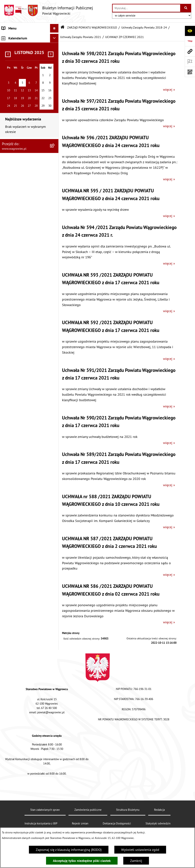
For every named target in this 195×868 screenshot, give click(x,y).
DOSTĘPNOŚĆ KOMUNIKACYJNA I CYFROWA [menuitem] (25, 578)
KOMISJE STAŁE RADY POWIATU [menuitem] (25, 488)
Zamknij (136, 861)
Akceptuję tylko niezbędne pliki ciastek (82, 861)
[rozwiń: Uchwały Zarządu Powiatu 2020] (55, 391)
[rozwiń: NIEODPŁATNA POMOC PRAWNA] (55, 659)
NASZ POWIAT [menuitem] (12, 51)
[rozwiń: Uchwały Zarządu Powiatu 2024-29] (55, 89)
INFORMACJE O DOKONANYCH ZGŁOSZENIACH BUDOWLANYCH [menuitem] (25, 679)
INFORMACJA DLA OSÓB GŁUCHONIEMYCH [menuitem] (19, 591)
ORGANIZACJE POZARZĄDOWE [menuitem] (24, 650)
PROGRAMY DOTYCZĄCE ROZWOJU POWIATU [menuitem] (19, 631)
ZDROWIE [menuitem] (9, 668)
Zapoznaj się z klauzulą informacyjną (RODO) (69, 850)
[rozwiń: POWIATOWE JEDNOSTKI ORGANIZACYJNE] (55, 527)
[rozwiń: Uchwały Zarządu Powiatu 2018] (55, 423)
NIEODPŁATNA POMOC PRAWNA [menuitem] (25, 659)
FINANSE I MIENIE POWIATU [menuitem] (23, 620)
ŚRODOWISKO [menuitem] (12, 642)
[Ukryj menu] (54, 28)
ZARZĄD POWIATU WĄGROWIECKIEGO (92, 27)
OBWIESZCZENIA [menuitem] (14, 549)
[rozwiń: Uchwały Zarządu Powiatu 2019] (55, 407)
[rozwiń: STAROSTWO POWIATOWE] (55, 505)
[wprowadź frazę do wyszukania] (146, 8)
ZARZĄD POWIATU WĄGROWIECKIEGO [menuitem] (16, 75)
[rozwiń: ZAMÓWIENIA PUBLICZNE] (55, 611)
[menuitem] (29, 91)
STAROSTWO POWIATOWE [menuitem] (21, 505)
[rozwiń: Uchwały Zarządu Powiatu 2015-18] (55, 456)
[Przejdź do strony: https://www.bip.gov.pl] (190, 41)
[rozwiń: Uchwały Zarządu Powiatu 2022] (55, 170)
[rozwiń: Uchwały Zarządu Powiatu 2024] (55, 137)
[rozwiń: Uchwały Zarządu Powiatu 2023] (55, 154)
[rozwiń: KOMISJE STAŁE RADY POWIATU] (55, 488)
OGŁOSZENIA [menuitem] (11, 541)
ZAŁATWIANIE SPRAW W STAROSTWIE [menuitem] (20, 516)
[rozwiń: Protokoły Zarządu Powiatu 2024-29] (55, 105)
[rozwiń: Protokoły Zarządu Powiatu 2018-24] (55, 439)
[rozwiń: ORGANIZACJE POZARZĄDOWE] (55, 651)
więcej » (169, 90)
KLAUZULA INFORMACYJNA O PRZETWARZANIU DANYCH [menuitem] (23, 39)
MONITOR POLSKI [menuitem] (15, 745)
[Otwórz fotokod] (190, 72)
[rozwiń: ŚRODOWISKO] (55, 642)
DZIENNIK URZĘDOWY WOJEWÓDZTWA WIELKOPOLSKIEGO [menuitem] (18, 722)
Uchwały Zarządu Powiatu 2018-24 (144, 27)
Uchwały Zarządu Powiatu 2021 (81, 37)
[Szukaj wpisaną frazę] (186, 8)
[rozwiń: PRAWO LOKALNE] (55, 603)
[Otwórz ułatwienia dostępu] (190, 31)
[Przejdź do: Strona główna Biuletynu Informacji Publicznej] (63, 27)
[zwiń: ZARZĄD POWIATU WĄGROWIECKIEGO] (55, 73)
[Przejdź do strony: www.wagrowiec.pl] (190, 51)
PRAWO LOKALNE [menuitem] (15, 603)
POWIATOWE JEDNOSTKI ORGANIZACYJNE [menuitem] (20, 530)
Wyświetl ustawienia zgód (140, 850)
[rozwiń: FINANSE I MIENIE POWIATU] (55, 620)
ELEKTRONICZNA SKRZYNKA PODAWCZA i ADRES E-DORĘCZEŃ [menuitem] (23, 695)
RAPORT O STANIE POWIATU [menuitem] (23, 496)
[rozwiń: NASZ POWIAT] (55, 51)
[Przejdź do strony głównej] (48, 10)
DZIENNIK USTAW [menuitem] (15, 736)
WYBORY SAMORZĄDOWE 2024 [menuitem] (25, 558)
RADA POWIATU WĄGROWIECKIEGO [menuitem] (16, 62)
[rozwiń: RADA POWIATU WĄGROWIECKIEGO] (55, 59)
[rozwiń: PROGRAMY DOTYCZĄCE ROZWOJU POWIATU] (55, 628)
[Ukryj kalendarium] (54, 755)
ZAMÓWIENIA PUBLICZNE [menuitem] (21, 611)
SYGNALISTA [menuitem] (11, 567)
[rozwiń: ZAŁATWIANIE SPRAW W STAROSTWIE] (55, 514)
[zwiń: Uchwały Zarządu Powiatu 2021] (55, 186)
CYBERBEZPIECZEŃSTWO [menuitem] (20, 709)
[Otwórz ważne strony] (190, 62)
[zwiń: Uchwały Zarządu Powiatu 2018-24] (55, 121)
